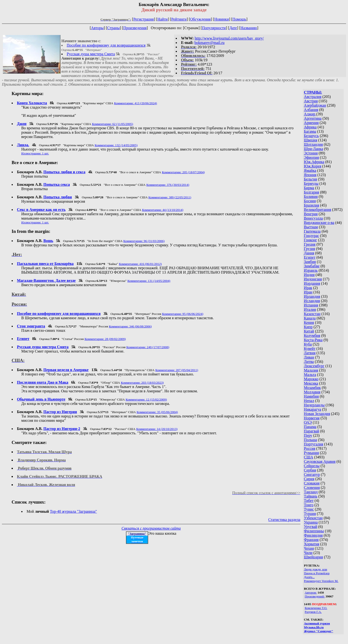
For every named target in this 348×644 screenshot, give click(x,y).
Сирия (309, 479)
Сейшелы (312, 466)
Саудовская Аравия (320, 461)
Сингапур (312, 474)
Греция (310, 244)
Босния (310, 201)
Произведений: (315, 596)
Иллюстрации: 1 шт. (35, 153)
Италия (310, 309)
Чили (308, 553)
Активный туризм (317, 623)
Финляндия (313, 535)
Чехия (309, 548)
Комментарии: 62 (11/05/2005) (113, 124)
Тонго (309, 505)
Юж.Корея (313, 166)
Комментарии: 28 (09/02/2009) (105, 339)
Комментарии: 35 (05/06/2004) (157, 412)
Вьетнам (311, 227)
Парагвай (312, 431)
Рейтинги (179, 19)
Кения (309, 322)
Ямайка (310, 170)
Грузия (310, 249)
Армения (311, 123)
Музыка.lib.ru (314, 627)
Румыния (312, 453)
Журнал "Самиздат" (319, 631)
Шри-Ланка (314, 149)
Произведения (135, 28)
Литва (309, 362)
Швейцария (314, 557)
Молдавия (312, 392)
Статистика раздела (284, 520)
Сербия (310, 470)
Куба (308, 344)
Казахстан (312, 314)
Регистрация (144, 19)
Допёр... (309, 577)
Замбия (310, 262)
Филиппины (314, 531)
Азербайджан (315, 105)
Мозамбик (312, 388)
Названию (249, 28)
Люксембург (314, 366)
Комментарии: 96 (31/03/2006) (144, 241)
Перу (308, 435)
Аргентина (313, 118)
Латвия (310, 353)
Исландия (312, 301)
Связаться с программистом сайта (151, 528)
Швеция (311, 140)
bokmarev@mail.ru (210, 43)
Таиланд (311, 492)
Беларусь (312, 136)
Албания (311, 110)
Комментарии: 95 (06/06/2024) (183, 314)
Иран (308, 292)
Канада (310, 318)
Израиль (311, 270)
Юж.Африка (314, 162)
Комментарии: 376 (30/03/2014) (168, 185)
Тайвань (311, 496)
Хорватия (312, 544)
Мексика (311, 383)
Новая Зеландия (317, 414)
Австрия (311, 101)
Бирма (309, 188)
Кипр (308, 327)
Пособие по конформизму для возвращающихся (106, 45)
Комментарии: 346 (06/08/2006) (130, 326)
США (309, 457)
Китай (309, 331)
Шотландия (313, 144)
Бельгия (311, 179)
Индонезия (313, 279)
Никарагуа (313, 409)
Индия (309, 275)
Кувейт (310, 349)
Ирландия (312, 296)
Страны (113, 28)
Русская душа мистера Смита (91, 54)
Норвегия (312, 418)
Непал (309, 401)
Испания (311, 305)
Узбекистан (313, 518)
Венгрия (311, 214)
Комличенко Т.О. (316, 608)
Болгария (312, 192)
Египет (310, 257)
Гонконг (311, 240)
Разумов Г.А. (313, 612)
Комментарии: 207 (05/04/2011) (177, 370)
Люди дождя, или (316, 569)
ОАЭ (308, 422)
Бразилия (312, 205)
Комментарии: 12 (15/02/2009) (146, 399)
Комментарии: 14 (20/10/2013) (157, 429)
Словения (312, 488)
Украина (311, 522)
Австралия (313, 97)
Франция (311, 540)
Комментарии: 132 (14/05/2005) (116, 145)
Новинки (222, 19)
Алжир (310, 114)
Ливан (309, 357)
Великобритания (318, 210)
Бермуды (311, 184)
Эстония (311, 153)
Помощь (239, 19)
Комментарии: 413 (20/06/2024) (135, 103)
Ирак (308, 288)
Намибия (311, 396)
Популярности (214, 28)
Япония (310, 175)
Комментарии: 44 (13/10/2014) (163, 210)
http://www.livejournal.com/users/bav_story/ (229, 38)
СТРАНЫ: (313, 92)
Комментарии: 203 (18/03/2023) (142, 383)
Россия (310, 448)
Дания (309, 253)
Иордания (312, 283)
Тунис (309, 509)
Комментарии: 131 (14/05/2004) (149, 281)
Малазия (311, 370)
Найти (163, 19)
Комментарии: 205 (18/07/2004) (183, 172)
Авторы (97, 28)
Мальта (310, 375)
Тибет (309, 501)
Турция (310, 514)
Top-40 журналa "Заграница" (74, 511)
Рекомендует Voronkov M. (321, 581)
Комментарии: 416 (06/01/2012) (140, 264)
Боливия (311, 197)
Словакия (312, 483)
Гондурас (312, 236)
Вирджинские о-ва (319, 223)
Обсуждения (200, 19)
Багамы (310, 131)
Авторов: (311, 592)
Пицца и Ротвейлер (317, 573)
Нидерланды (314, 405)
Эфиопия (312, 157)
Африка (310, 127)
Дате (233, 28)
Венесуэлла (313, 218)
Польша (311, 440)
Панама (310, 427)
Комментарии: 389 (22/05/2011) (170, 197)
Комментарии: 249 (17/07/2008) (148, 347)
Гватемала (312, 231)
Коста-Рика (313, 340)
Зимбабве (312, 266)
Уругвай (311, 527)
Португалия (314, 444)
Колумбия (312, 336)
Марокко (311, 379)
